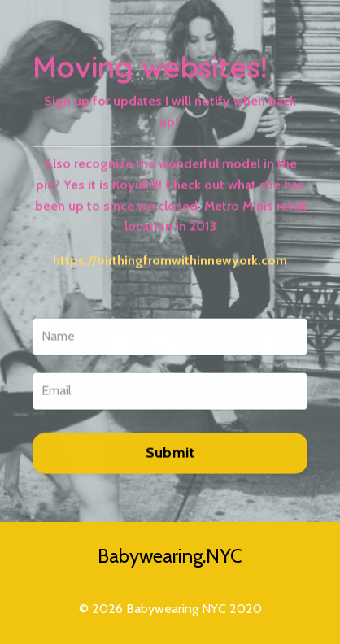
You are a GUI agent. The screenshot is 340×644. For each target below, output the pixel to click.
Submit (170, 455)
